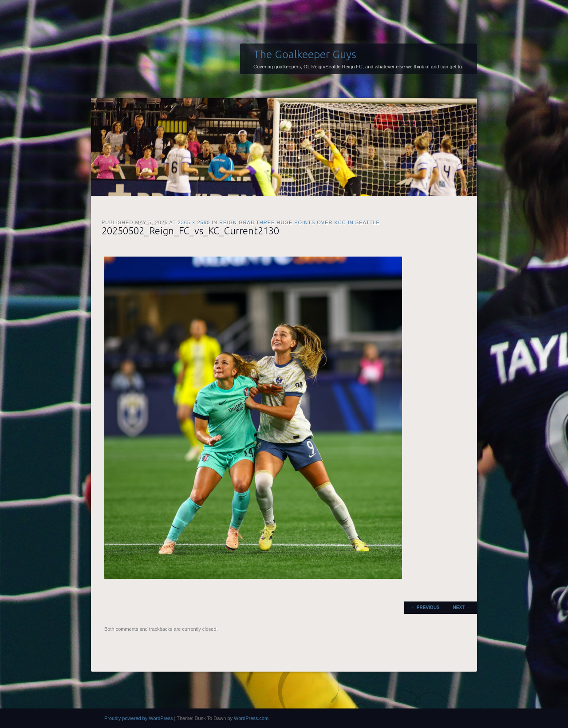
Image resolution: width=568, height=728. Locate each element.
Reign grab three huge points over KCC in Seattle (300, 222)
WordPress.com (251, 718)
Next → (462, 607)
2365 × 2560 (194, 222)
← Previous (425, 607)
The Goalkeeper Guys (305, 54)
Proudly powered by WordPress (138, 718)
